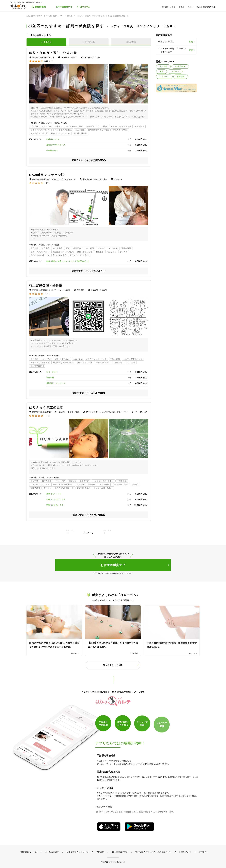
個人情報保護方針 (120, 852)
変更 (191, 42)
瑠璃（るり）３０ (54, 494)
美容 (161, 71)
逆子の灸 (50, 378)
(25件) (51, 61)
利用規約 (100, 852)
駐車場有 (181, 76)
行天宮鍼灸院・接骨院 (46, 285)
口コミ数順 (131, 42)
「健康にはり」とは (28, 852)
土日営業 (163, 66)
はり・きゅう (52, 372)
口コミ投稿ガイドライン (78, 852)
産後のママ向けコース (56, 145)
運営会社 (203, 852)
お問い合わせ (185, 852)
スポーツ (175, 71)
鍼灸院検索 (40, 7)
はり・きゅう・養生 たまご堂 (53, 53)
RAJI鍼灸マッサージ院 (47, 175)
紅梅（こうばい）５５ (56, 499)
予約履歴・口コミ (168, 7)
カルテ (191, 7)
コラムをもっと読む (113, 665)
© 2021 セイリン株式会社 (113, 862)
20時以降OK (180, 66)
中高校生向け (52, 150)
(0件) (47, 183)
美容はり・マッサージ (56, 383)
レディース (164, 76)
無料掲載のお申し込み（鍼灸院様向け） (154, 852)
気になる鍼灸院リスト (206, 7)
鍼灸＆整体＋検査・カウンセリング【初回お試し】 (68, 261)
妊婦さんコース (53, 139)
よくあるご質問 (52, 852)
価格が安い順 (89, 42)
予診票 (182, 7)
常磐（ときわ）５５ (55, 505)
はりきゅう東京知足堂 (46, 407)
